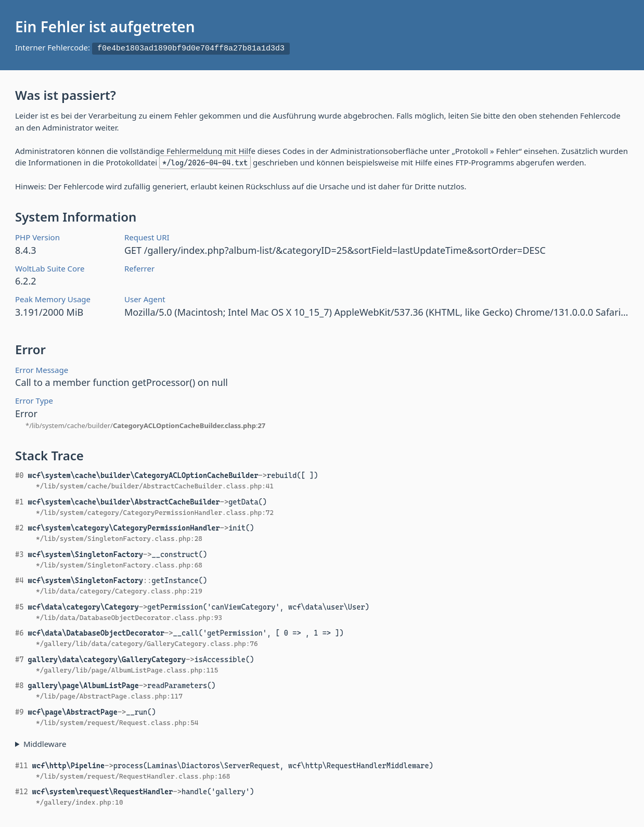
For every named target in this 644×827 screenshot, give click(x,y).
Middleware (45, 742)
